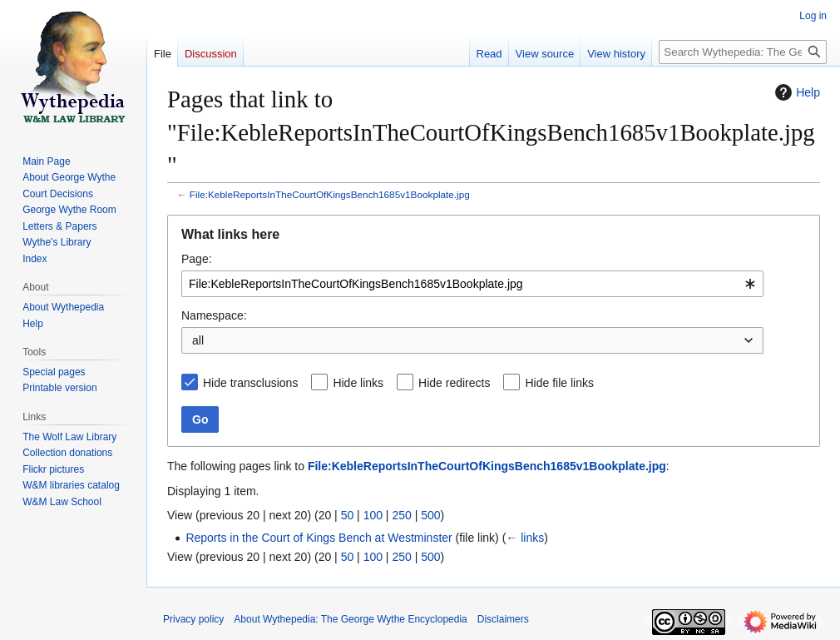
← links (525, 538)
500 (430, 515)
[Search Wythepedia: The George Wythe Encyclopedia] (743, 52)
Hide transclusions (250, 383)
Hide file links (559, 383)
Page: (197, 259)
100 (373, 515)
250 (401, 515)
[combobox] (472, 284)
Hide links (358, 383)
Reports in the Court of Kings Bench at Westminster (319, 538)
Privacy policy (193, 619)
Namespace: (214, 315)
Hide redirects (454, 383)
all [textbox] (198, 340)
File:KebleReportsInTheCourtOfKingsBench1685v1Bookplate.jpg (330, 194)
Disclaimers (503, 619)
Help (796, 92)
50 (348, 515)
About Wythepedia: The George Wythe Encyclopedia (350, 619)
